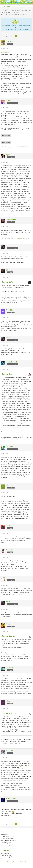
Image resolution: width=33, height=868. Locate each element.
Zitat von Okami (8, 374)
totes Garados (19, 238)
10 (21, 36)
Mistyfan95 (18, 147)
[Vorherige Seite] (7, 36)
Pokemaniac (6, 52)
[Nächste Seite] (26, 36)
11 (24, 36)
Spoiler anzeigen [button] (6, 135)
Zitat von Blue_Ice (8, 636)
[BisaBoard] (4, 2)
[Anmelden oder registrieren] (26, 2)
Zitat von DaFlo (7, 282)
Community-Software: (16, 862)
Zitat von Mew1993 (9, 713)
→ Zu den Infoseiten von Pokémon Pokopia (17, 29)
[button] (31, 2)
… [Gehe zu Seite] (11, 36)
